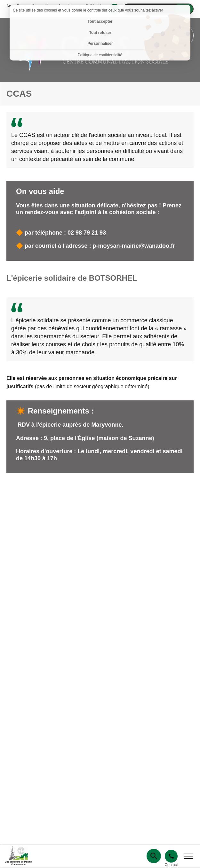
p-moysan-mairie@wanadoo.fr (134, 246)
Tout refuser (100, 33)
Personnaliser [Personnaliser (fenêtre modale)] (100, 44)
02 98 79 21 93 (87, 233)
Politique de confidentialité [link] (100, 55)
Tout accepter (100, 21)
